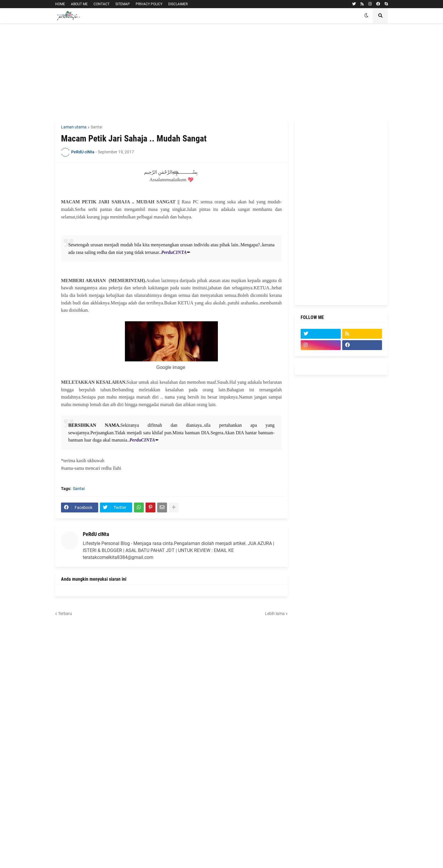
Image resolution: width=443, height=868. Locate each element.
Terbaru (65, 614)
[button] (366, 16)
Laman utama (74, 127)
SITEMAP (123, 4)
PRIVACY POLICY (149, 4)
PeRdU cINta (96, 534)
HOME (60, 4)
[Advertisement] (221, 71)
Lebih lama (275, 614)
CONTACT (102, 4)
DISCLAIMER (178, 4)
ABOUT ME (79, 4)
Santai (96, 127)
